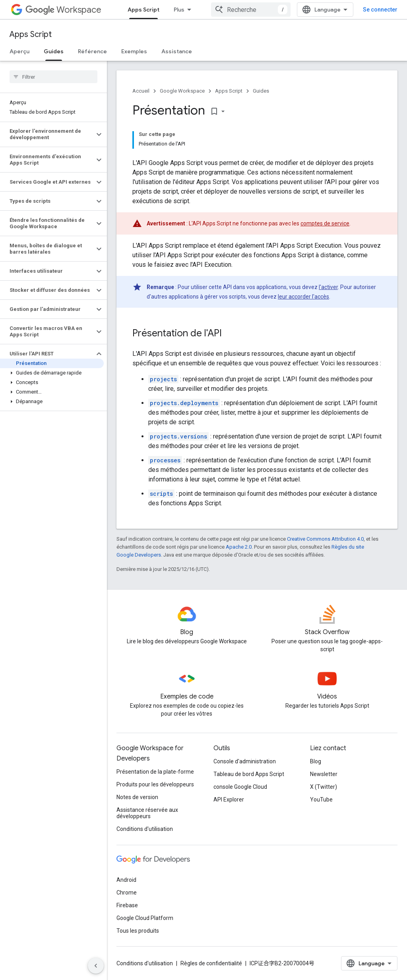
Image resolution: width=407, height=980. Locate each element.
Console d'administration (245, 761)
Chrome (127, 893)
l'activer (328, 287)
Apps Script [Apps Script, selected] (143, 10)
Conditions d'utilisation (145, 829)
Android (126, 880)
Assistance (177, 51)
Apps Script (31, 34)
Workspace (63, 10)
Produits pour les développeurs (155, 784)
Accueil (141, 91)
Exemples (134, 51)
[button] (47, 134)
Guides (261, 91)
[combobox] (251, 10)
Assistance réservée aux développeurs (147, 813)
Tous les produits (138, 931)
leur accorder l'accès (303, 297)
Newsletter (324, 774)
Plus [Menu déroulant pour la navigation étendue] (179, 10)
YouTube (321, 800)
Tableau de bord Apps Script (249, 774)
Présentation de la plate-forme (155, 772)
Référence (92, 51)
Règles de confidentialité (211, 963)
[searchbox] (53, 77)
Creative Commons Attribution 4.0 (325, 539)
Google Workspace (182, 91)
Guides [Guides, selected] (54, 51)
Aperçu (19, 51)
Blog (316, 761)
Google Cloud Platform (145, 918)
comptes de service (325, 223)
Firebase (127, 905)
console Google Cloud (240, 787)
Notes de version (137, 797)
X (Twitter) (324, 787)
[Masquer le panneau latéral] (96, 966)
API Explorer (229, 800)
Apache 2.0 (239, 547)
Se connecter (380, 10)
